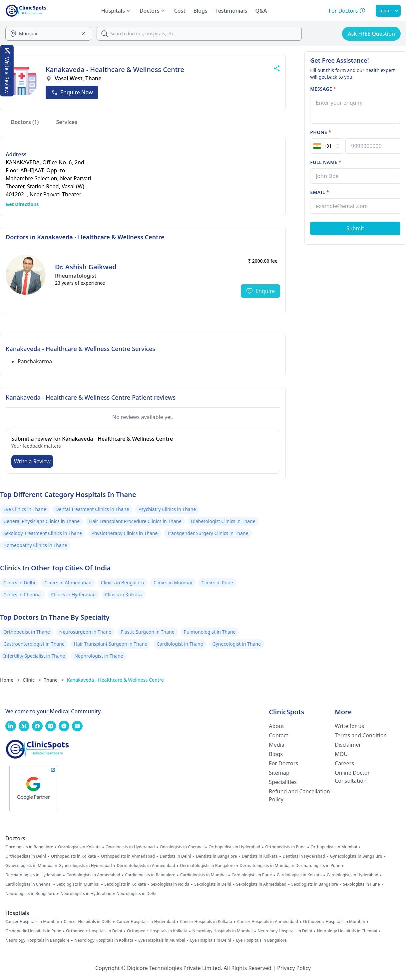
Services (67, 122)
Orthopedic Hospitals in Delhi (94, 931)
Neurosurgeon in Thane (85, 632)
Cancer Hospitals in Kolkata (206, 922)
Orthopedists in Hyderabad (234, 847)
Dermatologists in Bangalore (207, 866)
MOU (341, 754)
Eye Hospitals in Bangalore (261, 940)
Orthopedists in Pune (285, 847)
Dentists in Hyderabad (304, 856)
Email (320, 192)
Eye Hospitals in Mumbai (162, 940)
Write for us (349, 726)
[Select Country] (327, 146)
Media (276, 745)
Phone (321, 132)
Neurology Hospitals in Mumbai (222, 931)
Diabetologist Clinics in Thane (223, 521)
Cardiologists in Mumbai (203, 875)
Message (323, 89)
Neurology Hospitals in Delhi (285, 931)
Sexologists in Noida (170, 884)
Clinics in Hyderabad (73, 594)
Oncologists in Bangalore (29, 847)
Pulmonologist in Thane (210, 632)
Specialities (283, 782)
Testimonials (231, 11)
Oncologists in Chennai (182, 847)
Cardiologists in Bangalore (150, 875)
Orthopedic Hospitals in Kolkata (157, 931)
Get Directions (22, 204)
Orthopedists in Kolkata (73, 856)
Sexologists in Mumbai (78, 884)
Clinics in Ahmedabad (68, 582)
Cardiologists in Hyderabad (353, 875)
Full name (326, 162)
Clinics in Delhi (19, 582)
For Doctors (283, 763)
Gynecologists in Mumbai (29, 866)
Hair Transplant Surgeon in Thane (111, 644)
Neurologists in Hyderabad (86, 894)
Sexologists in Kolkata (125, 884)
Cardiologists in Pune (252, 875)
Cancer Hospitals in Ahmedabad (268, 922)
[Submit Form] (355, 228)
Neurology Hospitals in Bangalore (37, 940)
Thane (54, 680)
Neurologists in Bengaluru (30, 894)
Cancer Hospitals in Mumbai (32, 922)
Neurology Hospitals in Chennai (347, 931)
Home (10, 680)
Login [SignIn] (388, 10)
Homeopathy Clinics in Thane (35, 545)
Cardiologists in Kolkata (299, 875)
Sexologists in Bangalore (315, 884)
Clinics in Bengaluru (123, 582)
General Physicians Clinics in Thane (41, 521)
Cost (180, 11)
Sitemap (279, 773)
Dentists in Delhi (176, 856)
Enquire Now (72, 92)
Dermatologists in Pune (318, 866)
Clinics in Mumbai (173, 582)
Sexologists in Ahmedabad (261, 884)
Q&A (261, 11)
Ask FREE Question (371, 34)
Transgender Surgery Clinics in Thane (208, 533)
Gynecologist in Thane (237, 644)
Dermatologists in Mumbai (265, 866)
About (276, 726)
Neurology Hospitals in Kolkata (104, 940)
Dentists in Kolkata (260, 856)
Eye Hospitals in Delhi (211, 940)
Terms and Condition (361, 735)
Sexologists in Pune (362, 884)
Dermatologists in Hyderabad (33, 875)
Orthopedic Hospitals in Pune (33, 931)
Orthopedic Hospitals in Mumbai (334, 922)
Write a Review (32, 461)
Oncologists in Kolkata (79, 847)
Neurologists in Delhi (136, 894)
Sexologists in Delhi (213, 884)
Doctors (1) (25, 122)
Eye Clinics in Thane (25, 509)
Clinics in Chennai (22, 594)
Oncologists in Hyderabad (130, 847)
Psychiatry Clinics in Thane (167, 509)
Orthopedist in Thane (27, 632)
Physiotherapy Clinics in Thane (124, 533)
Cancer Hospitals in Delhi (88, 922)
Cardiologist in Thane (180, 644)
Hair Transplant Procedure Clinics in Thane (135, 521)
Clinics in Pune (217, 582)
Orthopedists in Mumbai (334, 847)
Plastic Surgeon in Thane (148, 632)
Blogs (201, 11)
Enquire (260, 291)
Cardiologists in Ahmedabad (93, 875)
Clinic (32, 680)
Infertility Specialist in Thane (34, 656)
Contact (278, 735)
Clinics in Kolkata (123, 594)
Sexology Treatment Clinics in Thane (43, 533)
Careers (344, 763)
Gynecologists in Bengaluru (356, 856)
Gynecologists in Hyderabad (85, 866)
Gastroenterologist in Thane (34, 644)
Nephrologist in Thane (99, 656)
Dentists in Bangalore (216, 856)
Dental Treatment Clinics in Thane (92, 509)
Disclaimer (348, 745)
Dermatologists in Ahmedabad (146, 866)
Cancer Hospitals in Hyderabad (146, 922)
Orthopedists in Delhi (26, 856)
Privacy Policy (294, 968)
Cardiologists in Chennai (28, 884)
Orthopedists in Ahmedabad (128, 856)
